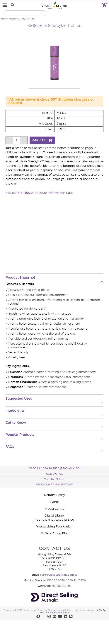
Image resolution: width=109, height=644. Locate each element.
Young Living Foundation (54, 527)
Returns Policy (54, 495)
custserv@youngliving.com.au (59, 575)
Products (4, 19)
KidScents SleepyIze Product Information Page (39, 193)
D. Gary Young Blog (55, 533)
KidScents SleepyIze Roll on (22, 19)
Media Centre (55, 509)
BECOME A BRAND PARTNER (54, 485)
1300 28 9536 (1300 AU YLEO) (66, 580)
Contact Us (55, 474)
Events (55, 502)
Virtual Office (55, 479)
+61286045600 (62, 586)
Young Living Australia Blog (55, 520)
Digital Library (55, 516)
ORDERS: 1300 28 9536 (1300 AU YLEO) (54, 469)
